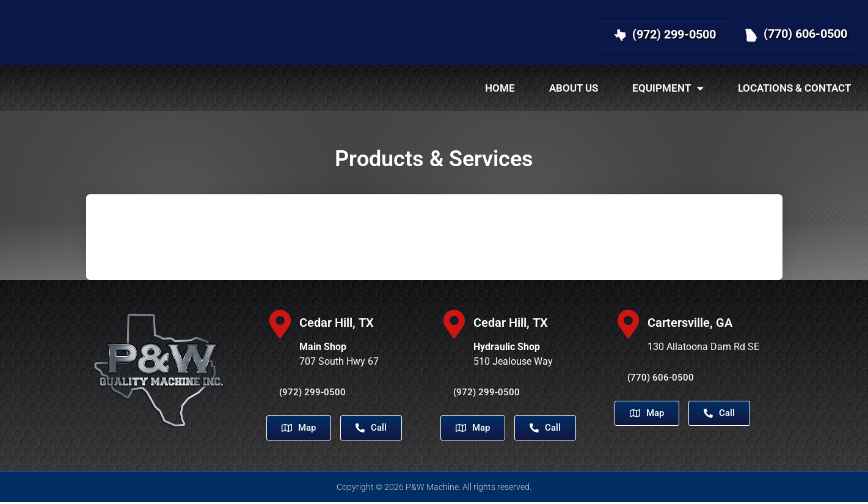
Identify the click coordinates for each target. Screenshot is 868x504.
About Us (574, 88)
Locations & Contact (794, 88)
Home (500, 88)
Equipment (668, 88)
